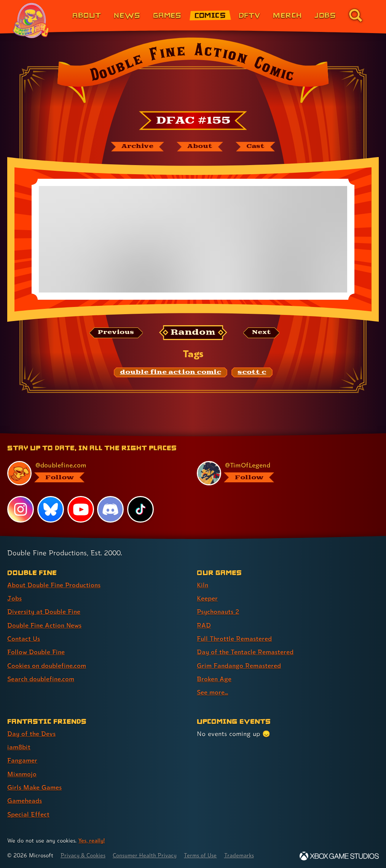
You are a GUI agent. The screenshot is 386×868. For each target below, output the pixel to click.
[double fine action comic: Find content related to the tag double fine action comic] (171, 373)
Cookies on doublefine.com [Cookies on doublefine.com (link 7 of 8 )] (48, 665)
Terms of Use (206, 854)
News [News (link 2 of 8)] (127, 15)
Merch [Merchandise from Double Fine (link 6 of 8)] (287, 15)
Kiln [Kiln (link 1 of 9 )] (203, 585)
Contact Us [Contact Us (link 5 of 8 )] (24, 638)
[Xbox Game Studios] (339, 854)
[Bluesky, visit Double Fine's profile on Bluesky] (51, 510)
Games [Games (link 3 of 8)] (167, 15)
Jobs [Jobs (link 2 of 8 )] (14, 599)
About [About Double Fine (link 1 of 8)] (87, 15)
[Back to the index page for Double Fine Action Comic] (193, 73)
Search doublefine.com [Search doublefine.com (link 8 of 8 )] (41, 678)
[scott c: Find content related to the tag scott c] (252, 373)
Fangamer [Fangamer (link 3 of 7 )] (23, 759)
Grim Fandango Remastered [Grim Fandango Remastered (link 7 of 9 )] (240, 665)
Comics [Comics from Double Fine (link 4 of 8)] (210, 15)
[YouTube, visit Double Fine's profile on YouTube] (81, 510)
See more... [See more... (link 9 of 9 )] (213, 692)
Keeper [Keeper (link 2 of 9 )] (207, 599)
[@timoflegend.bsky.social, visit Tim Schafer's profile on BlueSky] (283, 474)
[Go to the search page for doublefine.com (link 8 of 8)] (356, 15)
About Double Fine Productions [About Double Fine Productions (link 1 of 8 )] (55, 585)
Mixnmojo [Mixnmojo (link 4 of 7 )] (22, 773)
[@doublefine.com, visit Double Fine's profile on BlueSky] (94, 474)
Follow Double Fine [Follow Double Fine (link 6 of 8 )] (37, 652)
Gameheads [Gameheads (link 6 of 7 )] (25, 799)
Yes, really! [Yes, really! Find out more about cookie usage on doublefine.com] (92, 839)
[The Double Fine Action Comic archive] (136, 147)
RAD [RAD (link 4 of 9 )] (204, 625)
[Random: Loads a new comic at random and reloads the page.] (193, 333)
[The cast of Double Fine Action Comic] (256, 147)
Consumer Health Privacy (149, 854)
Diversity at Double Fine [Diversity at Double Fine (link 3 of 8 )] (44, 612)
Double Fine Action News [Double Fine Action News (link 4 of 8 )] (45, 625)
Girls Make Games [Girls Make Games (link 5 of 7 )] (35, 786)
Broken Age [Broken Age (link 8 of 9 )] (215, 678)
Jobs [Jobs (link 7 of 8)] (325, 15)
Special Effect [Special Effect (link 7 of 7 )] (28, 813)
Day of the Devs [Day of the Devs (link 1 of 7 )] (32, 733)
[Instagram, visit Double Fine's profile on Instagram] (21, 510)
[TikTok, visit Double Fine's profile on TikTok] (140, 510)
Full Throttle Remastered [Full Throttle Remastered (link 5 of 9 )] (235, 638)
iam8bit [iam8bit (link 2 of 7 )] (19, 746)
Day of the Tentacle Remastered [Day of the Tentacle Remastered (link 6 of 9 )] (246, 652)
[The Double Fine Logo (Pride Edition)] (32, 21)
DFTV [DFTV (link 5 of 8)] (250, 15)
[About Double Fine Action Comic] (199, 147)
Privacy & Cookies (84, 854)
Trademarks (246, 854)
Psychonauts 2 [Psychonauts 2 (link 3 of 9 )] (219, 612)
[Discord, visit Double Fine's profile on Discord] (111, 510)
